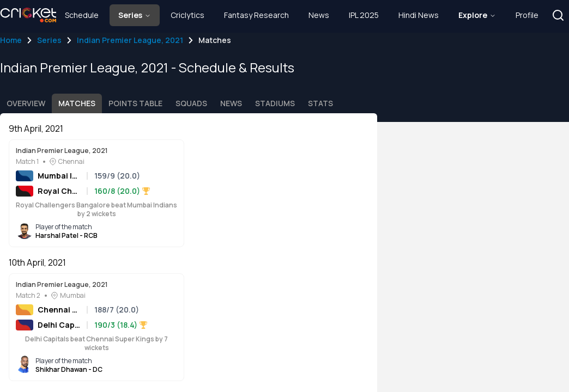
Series (49, 40)
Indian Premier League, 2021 (130, 40)
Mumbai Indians (59, 176)
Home (11, 40)
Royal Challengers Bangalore (59, 191)
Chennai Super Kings (59, 310)
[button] (558, 15)
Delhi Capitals (59, 325)
